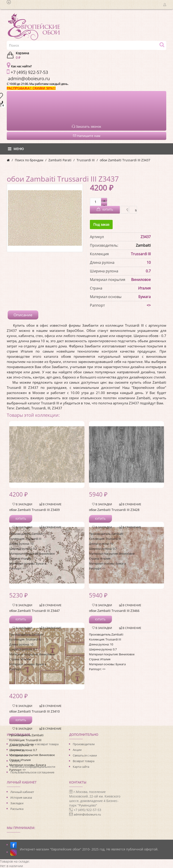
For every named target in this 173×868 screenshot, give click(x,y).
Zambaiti (143, 245)
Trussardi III (86, 160)
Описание (23, 315)
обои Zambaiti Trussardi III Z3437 (125, 160)
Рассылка (17, 809)
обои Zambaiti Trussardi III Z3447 (34, 611)
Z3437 (57, 408)
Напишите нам (87, 136)
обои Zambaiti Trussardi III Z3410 (34, 711)
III (49, 408)
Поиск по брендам (29, 160)
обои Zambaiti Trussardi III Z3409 (34, 510)
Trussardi (39, 408)
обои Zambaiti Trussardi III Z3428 (114, 510)
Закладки (17, 803)
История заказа (21, 797)
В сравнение (135, 210)
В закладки (126, 210)
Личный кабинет (22, 792)
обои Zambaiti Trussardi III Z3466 (114, 611)
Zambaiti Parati (60, 160)
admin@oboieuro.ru (87, 814)
